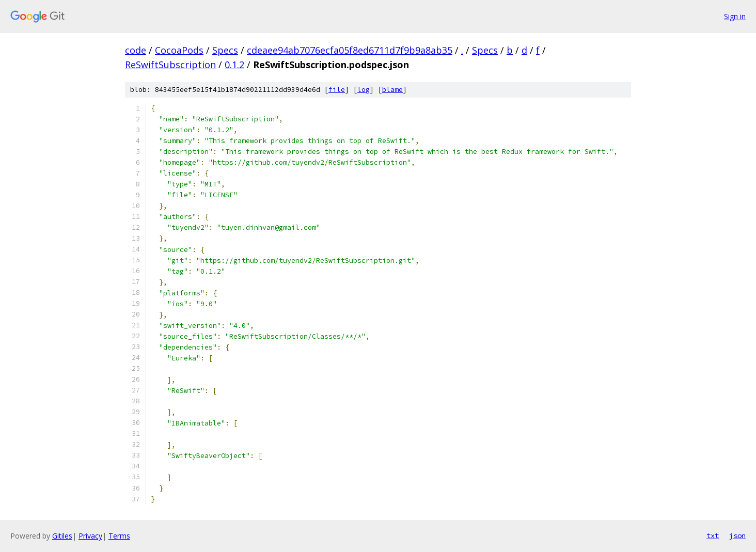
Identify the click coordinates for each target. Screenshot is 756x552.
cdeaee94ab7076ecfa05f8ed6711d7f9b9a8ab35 (350, 50)
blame (392, 90)
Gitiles (62, 536)
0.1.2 (234, 65)
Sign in (735, 16)
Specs (225, 50)
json (737, 535)
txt (713, 535)
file (337, 90)
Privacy (90, 536)
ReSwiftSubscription (170, 65)
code (136, 50)
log (364, 90)
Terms (119, 536)
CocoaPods (179, 50)
